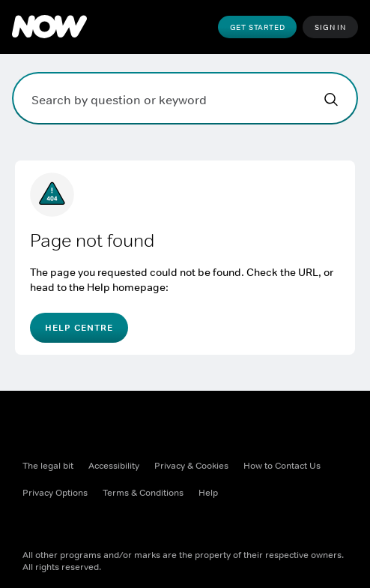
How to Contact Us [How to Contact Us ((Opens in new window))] (282, 466)
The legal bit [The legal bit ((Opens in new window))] (48, 466)
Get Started (258, 27)
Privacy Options (55, 493)
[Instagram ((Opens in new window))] (112, 526)
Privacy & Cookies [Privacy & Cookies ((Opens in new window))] (191, 466)
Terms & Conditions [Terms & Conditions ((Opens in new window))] (143, 493)
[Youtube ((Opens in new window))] (151, 526)
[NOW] (49, 27)
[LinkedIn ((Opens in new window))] (190, 526)
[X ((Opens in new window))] (73, 526)
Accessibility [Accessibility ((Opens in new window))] (114, 466)
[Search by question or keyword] (185, 98)
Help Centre (79, 328)
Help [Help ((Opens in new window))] (208, 493)
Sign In (330, 27)
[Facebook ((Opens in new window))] (34, 526)
